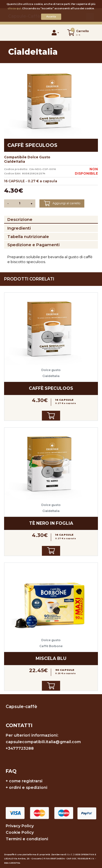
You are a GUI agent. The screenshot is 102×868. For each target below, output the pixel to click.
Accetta (51, 16)
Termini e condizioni (27, 839)
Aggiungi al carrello (62, 203)
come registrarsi (26, 781)
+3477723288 (20, 748)
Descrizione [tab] (20, 219)
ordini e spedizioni (28, 787)
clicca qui (14, 8)
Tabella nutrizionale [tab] (28, 237)
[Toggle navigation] (14, 33)
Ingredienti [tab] (19, 228)
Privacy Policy (20, 826)
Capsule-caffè (21, 707)
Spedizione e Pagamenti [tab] (33, 245)
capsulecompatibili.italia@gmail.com (43, 742)
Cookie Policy (20, 832)
